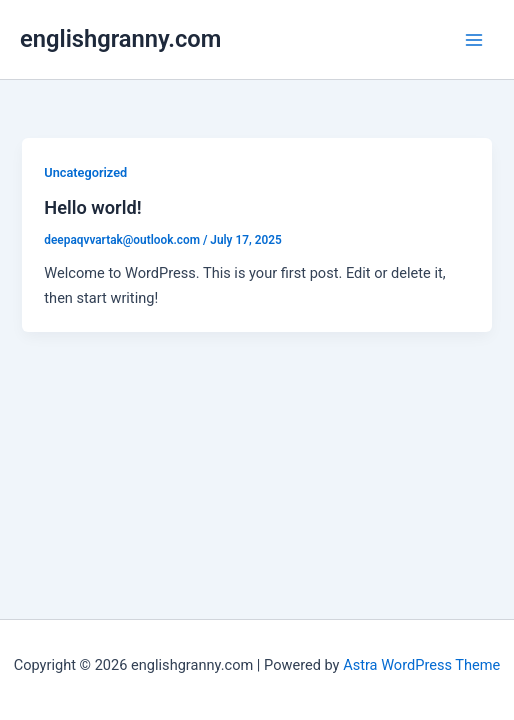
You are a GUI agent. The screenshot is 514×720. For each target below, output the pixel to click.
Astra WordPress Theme (421, 665)
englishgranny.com (120, 39)
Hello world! (92, 207)
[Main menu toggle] (474, 39)
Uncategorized (85, 172)
